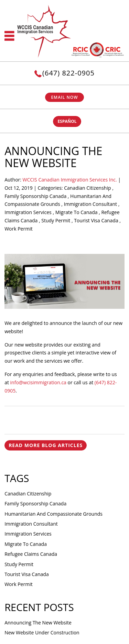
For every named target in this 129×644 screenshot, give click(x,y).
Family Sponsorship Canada (35, 196)
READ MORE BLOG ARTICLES (46, 445)
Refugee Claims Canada (31, 554)
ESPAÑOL (67, 121)
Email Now (64, 97)
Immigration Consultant (90, 204)
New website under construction (42, 633)
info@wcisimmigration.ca (38, 382)
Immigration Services (28, 212)
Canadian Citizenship (87, 188)
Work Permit (19, 229)
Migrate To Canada (77, 212)
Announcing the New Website (38, 623)
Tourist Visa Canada (96, 220)
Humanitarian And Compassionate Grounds (53, 514)
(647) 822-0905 (68, 73)
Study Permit (56, 220)
